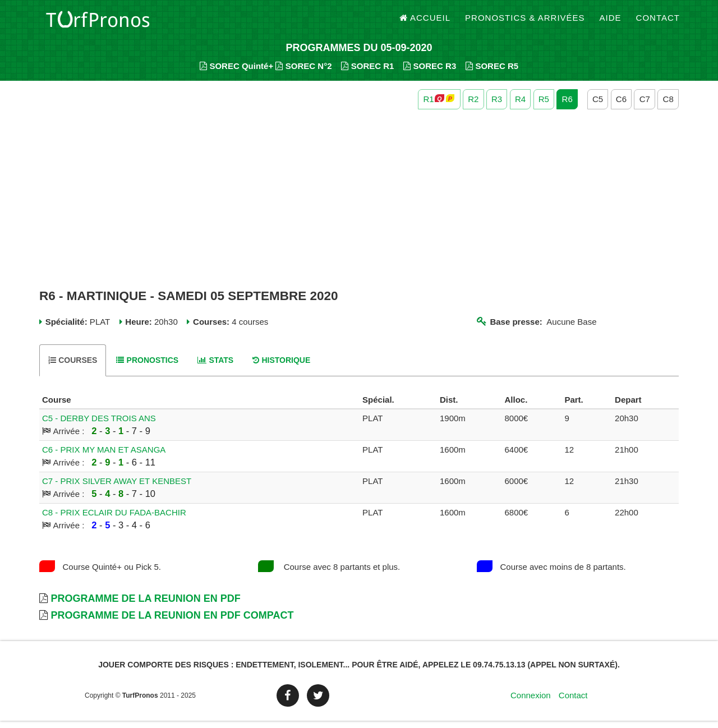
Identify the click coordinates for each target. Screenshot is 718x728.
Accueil (425, 22)
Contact (658, 22)
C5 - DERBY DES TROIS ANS (99, 425)
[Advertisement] (359, 206)
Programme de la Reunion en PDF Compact (172, 623)
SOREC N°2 (303, 73)
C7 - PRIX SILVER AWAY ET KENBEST (117, 488)
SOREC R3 (430, 73)
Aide (611, 22)
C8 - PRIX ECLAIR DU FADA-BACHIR (114, 520)
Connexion (531, 702)
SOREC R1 (367, 73)
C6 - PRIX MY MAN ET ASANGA (104, 457)
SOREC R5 (492, 73)
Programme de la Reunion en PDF (145, 606)
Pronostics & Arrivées (525, 22)
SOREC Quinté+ (236, 73)
